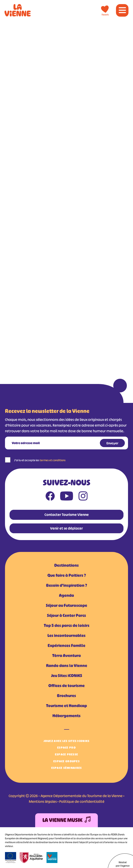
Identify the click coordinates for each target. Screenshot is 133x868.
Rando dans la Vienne (67, 666)
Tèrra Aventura (66, 656)
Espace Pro (66, 748)
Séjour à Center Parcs (66, 616)
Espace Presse (67, 754)
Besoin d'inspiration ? (66, 585)
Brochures (66, 696)
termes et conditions (53, 460)
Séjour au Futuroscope (66, 605)
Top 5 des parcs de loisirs (67, 626)
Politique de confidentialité (82, 801)
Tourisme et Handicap (66, 706)
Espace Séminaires (67, 768)
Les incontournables (66, 636)
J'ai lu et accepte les (40, 460)
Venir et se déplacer (66, 528)
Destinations (66, 565)
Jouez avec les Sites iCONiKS (67, 741)
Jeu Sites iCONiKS (67, 676)
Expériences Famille (66, 646)
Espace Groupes (66, 761)
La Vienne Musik (66, 820)
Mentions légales (43, 801)
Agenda (66, 595)
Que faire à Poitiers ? (67, 575)
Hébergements (66, 716)
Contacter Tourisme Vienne (67, 515)
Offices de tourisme (66, 686)
